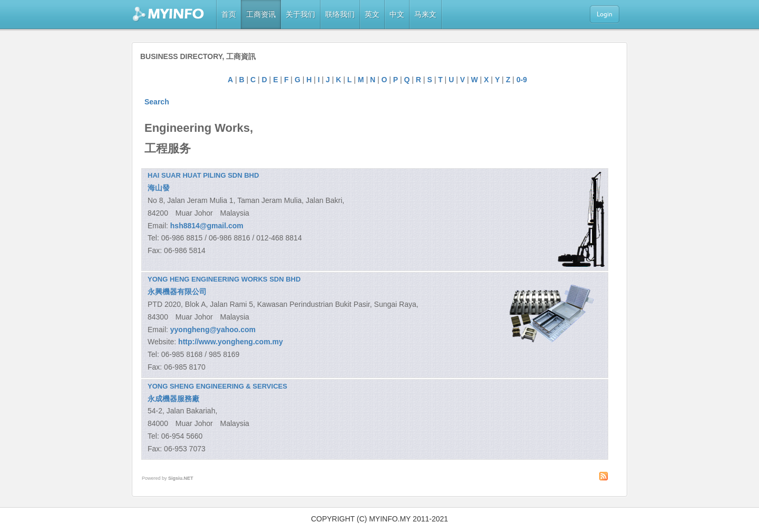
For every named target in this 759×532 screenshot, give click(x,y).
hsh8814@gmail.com (207, 226)
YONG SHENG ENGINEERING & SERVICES (217, 386)
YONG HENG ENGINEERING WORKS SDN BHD (224, 279)
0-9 (522, 80)
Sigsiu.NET (181, 478)
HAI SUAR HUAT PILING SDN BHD (203, 175)
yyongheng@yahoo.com (213, 330)
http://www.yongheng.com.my (231, 342)
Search (157, 102)
